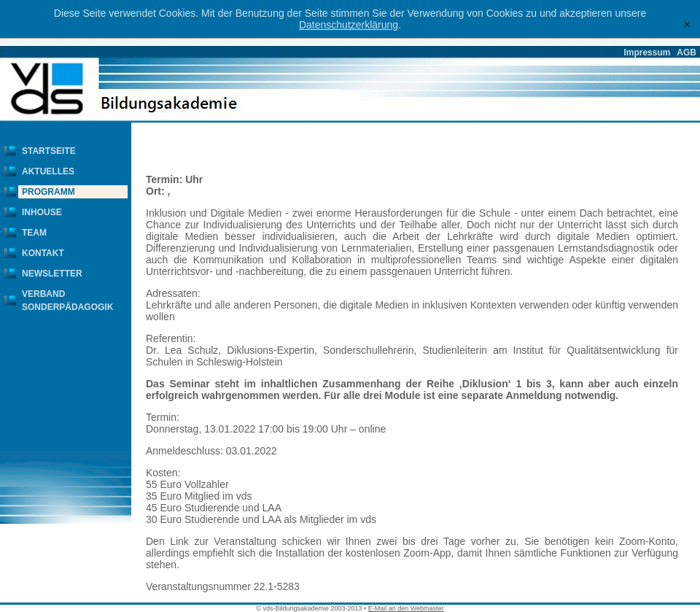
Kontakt (43, 253)
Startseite (49, 151)
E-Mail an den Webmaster (406, 608)
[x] (687, 24)
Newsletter (52, 274)
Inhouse (42, 212)
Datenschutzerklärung (349, 25)
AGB (687, 53)
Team (34, 233)
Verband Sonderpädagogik (67, 301)
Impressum (647, 53)
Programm (48, 192)
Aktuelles (48, 171)
